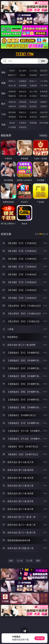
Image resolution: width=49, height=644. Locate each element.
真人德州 (23, 71)
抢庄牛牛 (44, 75)
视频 (3, 83)
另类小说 (23, 117)
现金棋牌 (33, 75)
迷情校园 (12, 117)
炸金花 (23, 75)
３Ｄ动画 (44, 81)
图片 (3, 104)
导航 (3, 125)
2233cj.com (24, 54)
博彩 (3, 72)
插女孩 (12, 123)
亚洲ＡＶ (12, 81)
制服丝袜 (12, 96)
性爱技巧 (44, 117)
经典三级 (23, 96)
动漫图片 (44, 102)
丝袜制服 (23, 85)
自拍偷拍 (23, 81)
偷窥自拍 (12, 102)
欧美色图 (33, 102)
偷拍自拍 (23, 91)
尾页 (38, 561)
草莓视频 (33, 123)
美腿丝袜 (12, 106)
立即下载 (40, 638)
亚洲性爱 (12, 91)
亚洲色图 (23, 102)
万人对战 (33, 71)
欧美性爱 (44, 91)
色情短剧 (23, 127)
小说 (3, 114)
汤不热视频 (44, 123)
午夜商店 (23, 123)
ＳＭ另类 (44, 85)
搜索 (43, 61)
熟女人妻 (12, 85)
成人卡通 (33, 91)
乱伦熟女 (33, 96)
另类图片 (44, 106)
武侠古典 (44, 112)
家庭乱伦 (23, 112)
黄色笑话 (33, 117)
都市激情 (12, 112)
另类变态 (44, 96)
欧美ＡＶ (33, 81)
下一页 (29, 561)
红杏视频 (12, 127)
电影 (3, 93)
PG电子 (12, 71)
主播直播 (33, 85)
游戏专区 (44, 71)
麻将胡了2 (12, 75)
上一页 (20, 561)
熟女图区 (33, 106)
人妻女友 (33, 112)
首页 (11, 561)
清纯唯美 (23, 106)
